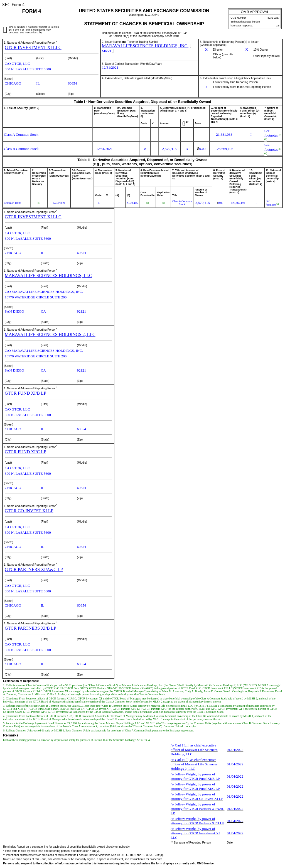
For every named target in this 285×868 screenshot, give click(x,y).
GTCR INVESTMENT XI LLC (33, 47)
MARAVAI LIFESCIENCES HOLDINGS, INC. (145, 46)
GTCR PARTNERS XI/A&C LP (34, 569)
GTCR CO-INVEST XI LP (29, 511)
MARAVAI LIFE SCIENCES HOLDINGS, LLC (48, 275)
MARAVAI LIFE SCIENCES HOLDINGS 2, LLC (50, 334)
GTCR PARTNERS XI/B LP (30, 628)
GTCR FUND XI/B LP (25, 393)
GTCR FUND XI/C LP (25, 452)
